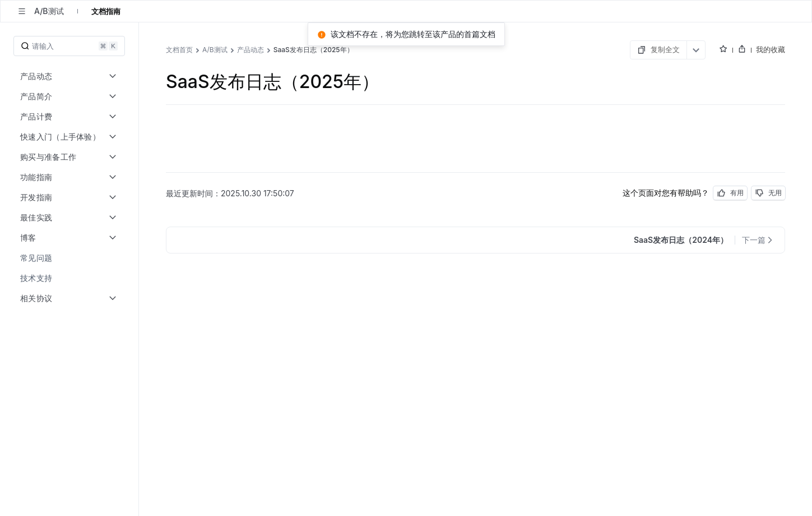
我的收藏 (771, 49)
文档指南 (106, 11)
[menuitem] (70, 258)
